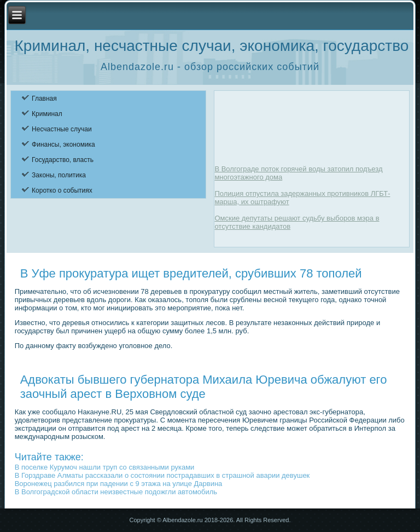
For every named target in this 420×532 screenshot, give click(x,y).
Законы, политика (59, 175)
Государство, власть (63, 160)
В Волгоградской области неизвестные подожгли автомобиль (116, 492)
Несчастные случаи (62, 129)
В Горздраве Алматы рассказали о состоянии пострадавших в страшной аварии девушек (162, 475)
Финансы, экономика (63, 144)
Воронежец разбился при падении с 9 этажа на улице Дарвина (119, 484)
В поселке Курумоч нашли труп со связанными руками (105, 467)
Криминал (47, 114)
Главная (44, 99)
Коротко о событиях (62, 190)
